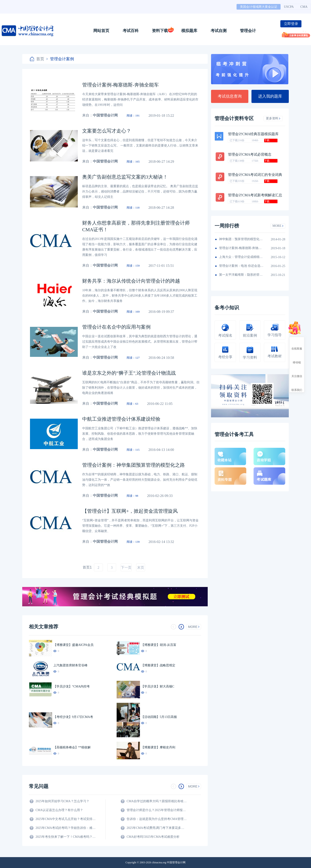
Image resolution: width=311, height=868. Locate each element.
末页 (141, 568)
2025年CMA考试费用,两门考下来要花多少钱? (157, 828)
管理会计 (248, 31)
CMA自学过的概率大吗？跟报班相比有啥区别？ (157, 801)
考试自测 (219, 31)
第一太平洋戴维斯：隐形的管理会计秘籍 (241, 275)
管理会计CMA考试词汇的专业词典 (255, 175)
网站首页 (101, 31)
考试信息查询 (230, 96)
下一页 (126, 568)
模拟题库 (189, 31)
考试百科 (131, 31)
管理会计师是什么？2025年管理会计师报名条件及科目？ (157, 810)
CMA (304, 7)
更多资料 (273, 118)
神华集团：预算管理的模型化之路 (241, 239)
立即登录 (291, 24)
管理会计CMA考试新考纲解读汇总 (255, 195)
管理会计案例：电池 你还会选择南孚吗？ (241, 266)
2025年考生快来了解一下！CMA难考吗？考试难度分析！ (66, 837)
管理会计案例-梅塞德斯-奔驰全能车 (241, 248)
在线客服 (297, 345)
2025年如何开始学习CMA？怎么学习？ (62, 801)
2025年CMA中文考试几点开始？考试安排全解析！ (66, 819)
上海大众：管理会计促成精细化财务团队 (241, 257)
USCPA (289, 7)
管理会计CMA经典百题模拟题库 (253, 134)
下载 (267, 140)
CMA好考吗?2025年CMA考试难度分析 (153, 837)
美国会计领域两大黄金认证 (259, 7)
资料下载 (160, 31)
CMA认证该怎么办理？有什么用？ (59, 810)
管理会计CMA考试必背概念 (250, 154)
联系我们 (297, 386)
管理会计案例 (60, 59)
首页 (37, 59)
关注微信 (297, 372)
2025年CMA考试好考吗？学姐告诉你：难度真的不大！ (66, 828)
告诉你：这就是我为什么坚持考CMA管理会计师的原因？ (157, 819)
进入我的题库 (270, 96)
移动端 (297, 358)
